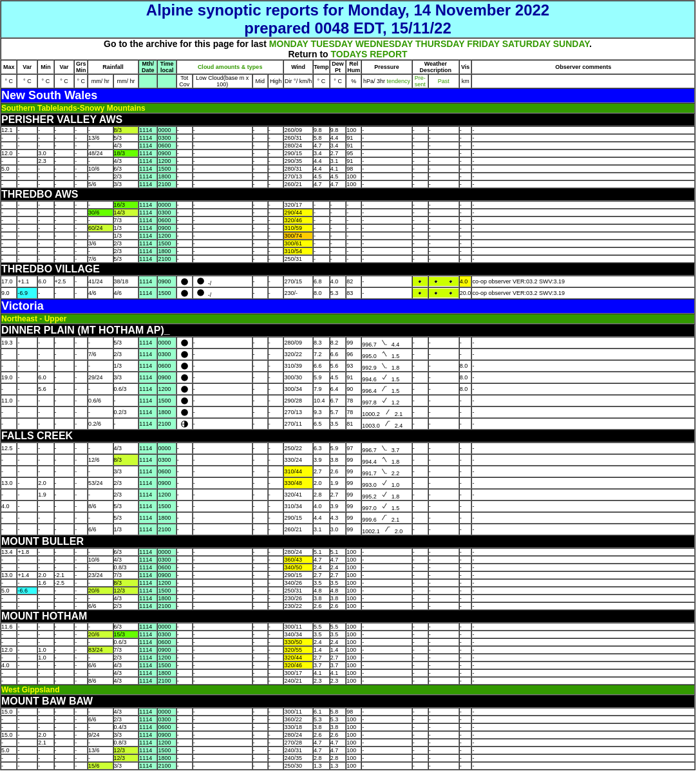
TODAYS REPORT (369, 54)
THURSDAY (440, 44)
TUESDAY (331, 44)
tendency (398, 81)
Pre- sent (420, 81)
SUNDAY (571, 44)
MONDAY (289, 44)
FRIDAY (483, 44)
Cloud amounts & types (230, 67)
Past (444, 81)
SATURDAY (526, 44)
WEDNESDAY (384, 44)
